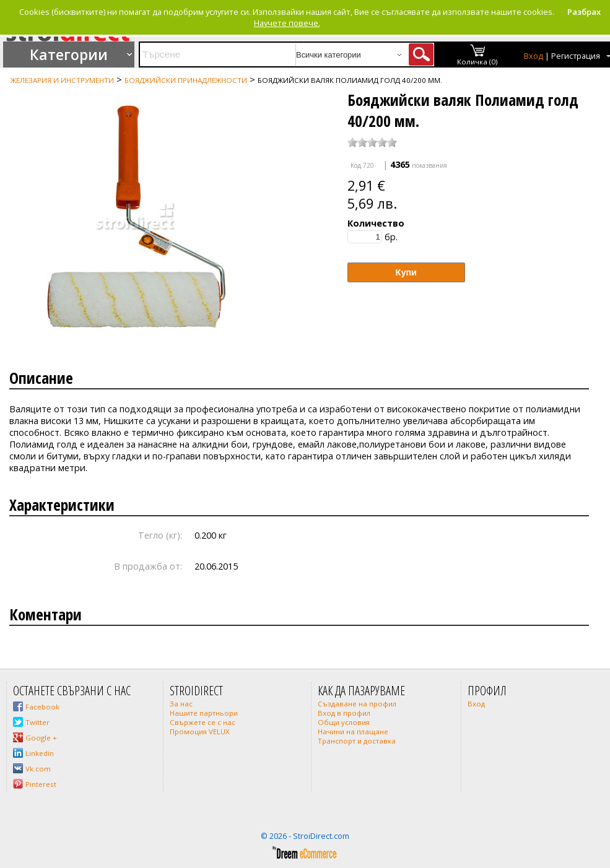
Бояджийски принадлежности (186, 80)
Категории (69, 54)
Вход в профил (344, 713)
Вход (534, 56)
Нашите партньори (204, 713)
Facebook (42, 707)
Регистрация (576, 56)
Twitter (37, 722)
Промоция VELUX (200, 731)
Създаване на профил (357, 704)
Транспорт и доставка (357, 741)
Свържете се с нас (203, 722)
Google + (41, 738)
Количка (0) (477, 62)
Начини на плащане (353, 731)
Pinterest (41, 784)
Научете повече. (287, 23)
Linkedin (40, 753)
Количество (376, 223)
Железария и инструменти (62, 80)
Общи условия (344, 722)
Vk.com (38, 769)
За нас (181, 704)
